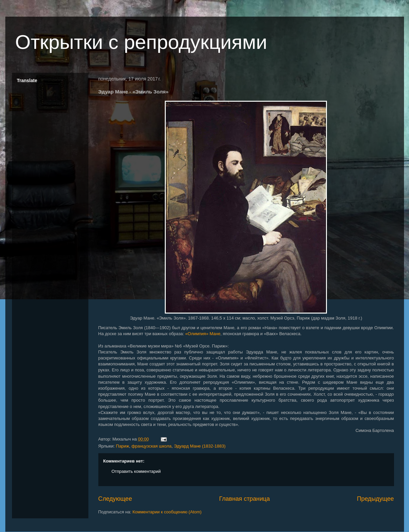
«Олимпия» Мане (203, 334)
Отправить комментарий (136, 471)
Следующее (115, 499)
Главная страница (244, 499)
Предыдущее (375, 499)
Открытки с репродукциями (141, 42)
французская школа (152, 446)
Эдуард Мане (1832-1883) (200, 446)
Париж (123, 446)
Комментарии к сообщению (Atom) (167, 512)
